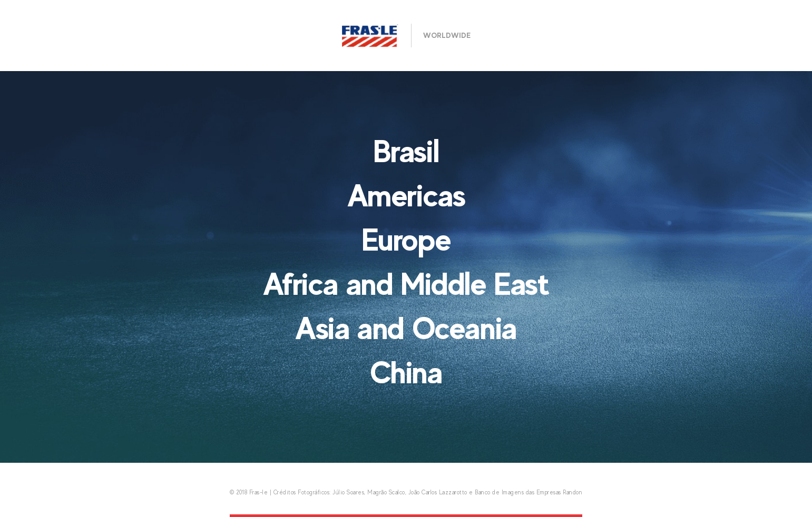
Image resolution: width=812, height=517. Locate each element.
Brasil (406, 151)
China (406, 372)
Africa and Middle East (406, 284)
